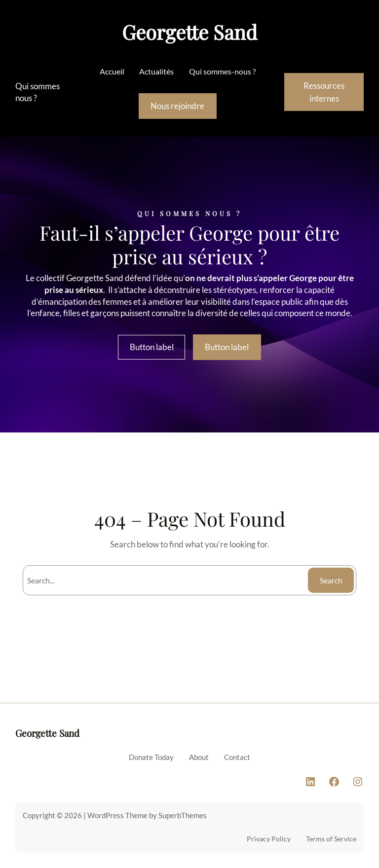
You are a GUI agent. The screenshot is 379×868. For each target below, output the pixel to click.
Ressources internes (324, 92)
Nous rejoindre (177, 106)
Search (331, 580)
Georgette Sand (189, 32)
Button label (152, 347)
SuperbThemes (183, 815)
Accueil (112, 71)
